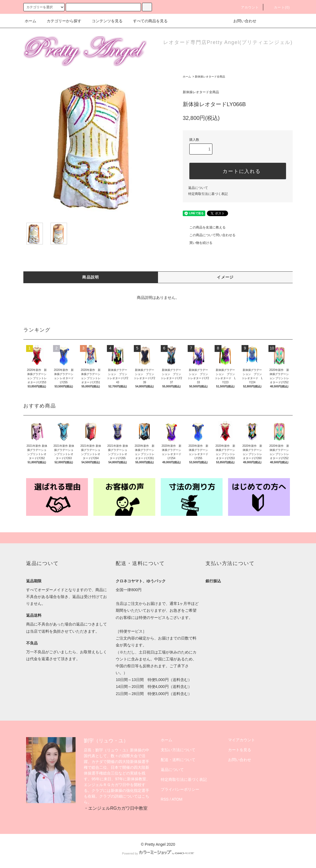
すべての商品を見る (147, 21)
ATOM (177, 799)
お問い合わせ (242, 21)
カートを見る (240, 750)
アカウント (247, 7)
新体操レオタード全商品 (210, 77)
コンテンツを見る (104, 21)
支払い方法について (178, 750)
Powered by (158, 853)
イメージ (225, 277)
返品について (198, 188)
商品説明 (91, 277)
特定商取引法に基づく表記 (208, 194)
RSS (165, 799)
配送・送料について (178, 760)
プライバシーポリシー (180, 789)
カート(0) (279, 7)
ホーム (31, 21)
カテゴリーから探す (61, 21)
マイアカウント (242, 740)
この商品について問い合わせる (209, 235)
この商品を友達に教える (204, 227)
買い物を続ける (198, 243)
